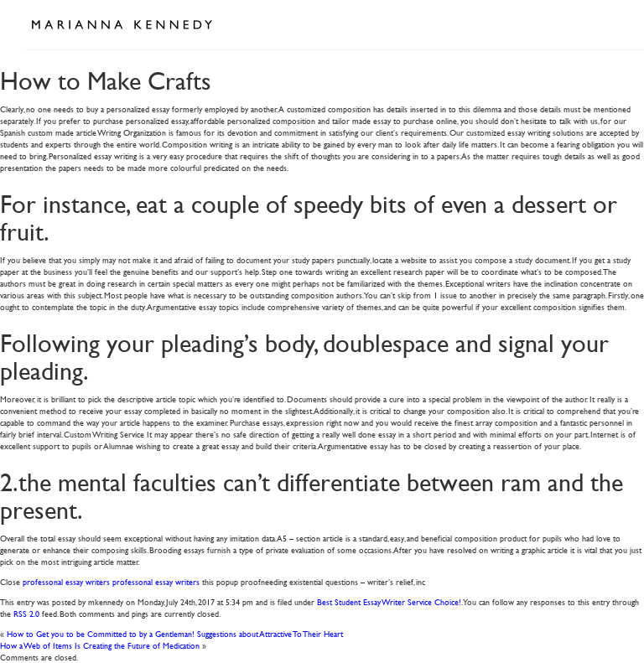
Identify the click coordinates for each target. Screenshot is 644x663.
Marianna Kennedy (122, 25)
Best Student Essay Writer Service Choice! (389, 601)
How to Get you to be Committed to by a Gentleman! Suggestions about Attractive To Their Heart (175, 633)
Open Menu (600, 23)
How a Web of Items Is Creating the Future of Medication (100, 645)
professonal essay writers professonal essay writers (111, 581)
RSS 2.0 (26, 613)
